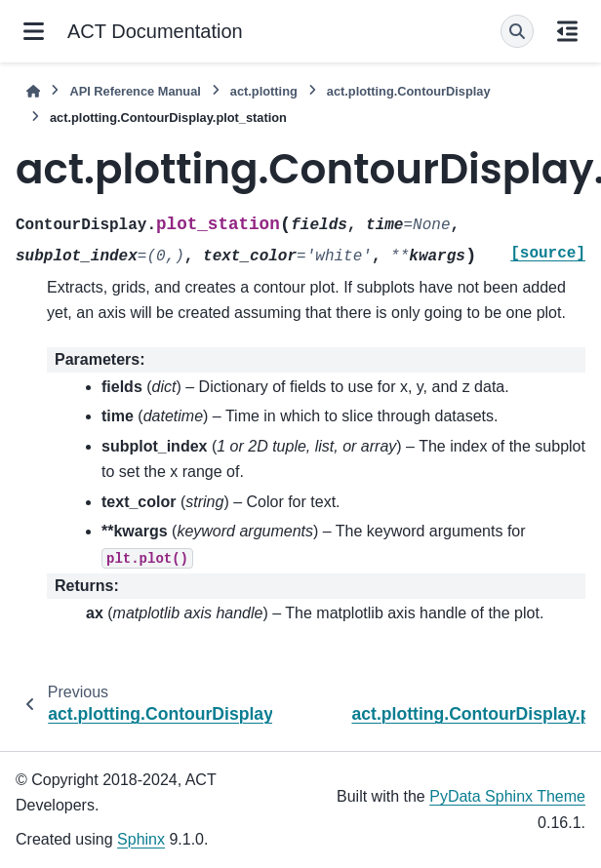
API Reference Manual (135, 91)
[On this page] (567, 31)
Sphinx (141, 839)
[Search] (517, 31)
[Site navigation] (34, 31)
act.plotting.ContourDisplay (409, 91)
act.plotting (264, 91)
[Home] (33, 91)
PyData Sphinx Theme (507, 796)
